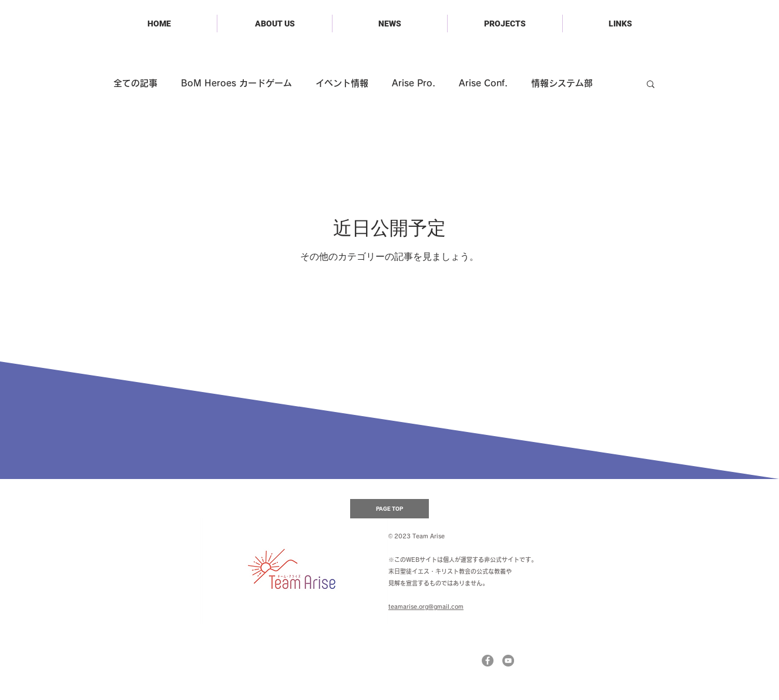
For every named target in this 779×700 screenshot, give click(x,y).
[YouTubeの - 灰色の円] (508, 661)
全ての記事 (135, 83)
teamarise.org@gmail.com (426, 607)
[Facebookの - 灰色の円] (488, 661)
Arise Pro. (414, 83)
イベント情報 (342, 83)
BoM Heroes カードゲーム (236, 83)
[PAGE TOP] (389, 509)
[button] (651, 85)
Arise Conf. (483, 83)
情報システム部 (562, 83)
